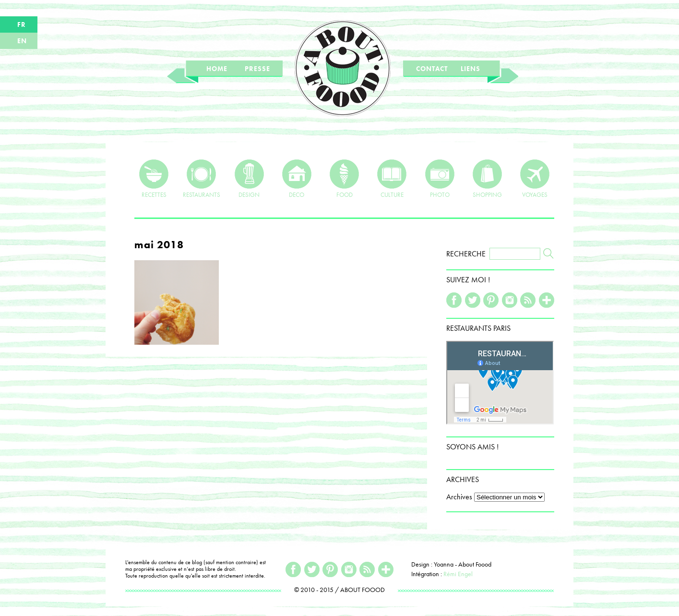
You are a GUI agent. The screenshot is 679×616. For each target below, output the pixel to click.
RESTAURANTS (202, 179)
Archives (459, 497)
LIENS (471, 69)
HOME (217, 69)
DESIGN (249, 179)
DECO (297, 179)
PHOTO (440, 179)
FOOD (344, 179)
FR (22, 24)
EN (22, 41)
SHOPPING (487, 179)
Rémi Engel (458, 574)
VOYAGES (535, 179)
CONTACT (432, 69)
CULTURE (392, 179)
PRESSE (257, 69)
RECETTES (154, 179)
